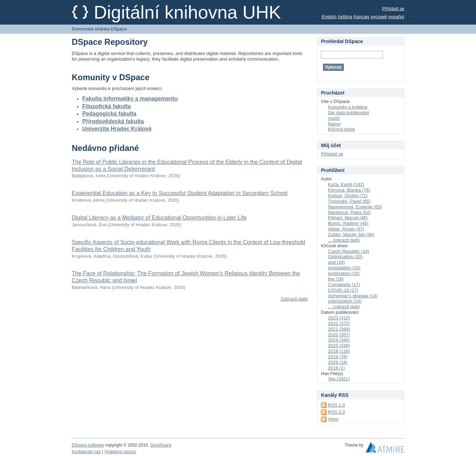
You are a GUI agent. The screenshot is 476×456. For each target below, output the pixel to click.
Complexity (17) (344, 285)
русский (379, 17)
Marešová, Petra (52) (349, 212)
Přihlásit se (393, 9)
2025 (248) (339, 346)
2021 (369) (339, 329)
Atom (333, 419)
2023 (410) (339, 318)
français (362, 17)
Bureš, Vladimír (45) (348, 223)
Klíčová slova (341, 129)
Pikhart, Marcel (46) (348, 218)
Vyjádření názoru (120, 452)
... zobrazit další (344, 240)
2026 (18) (338, 362)
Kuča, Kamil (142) (346, 184)
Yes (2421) (339, 379)
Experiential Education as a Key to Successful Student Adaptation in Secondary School (180, 193)
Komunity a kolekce (348, 107)
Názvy (334, 124)
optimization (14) (345, 301)
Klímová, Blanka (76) (349, 190)
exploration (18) (344, 273)
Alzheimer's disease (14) (353, 296)
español (396, 17)
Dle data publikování (349, 113)
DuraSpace (161, 445)
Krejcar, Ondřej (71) (348, 196)
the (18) (336, 279)
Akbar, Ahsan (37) (346, 229)
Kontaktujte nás (86, 452)
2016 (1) (336, 368)
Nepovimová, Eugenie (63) (355, 207)
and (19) (336, 262)
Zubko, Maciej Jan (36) (351, 234)
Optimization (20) (345, 257)
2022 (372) (339, 323)
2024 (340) (339, 340)
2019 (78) (338, 357)
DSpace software (88, 445)
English (329, 17)
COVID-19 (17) (343, 290)
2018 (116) (339, 351)
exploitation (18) (344, 268)
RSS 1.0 (336, 405)
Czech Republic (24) (349, 251)
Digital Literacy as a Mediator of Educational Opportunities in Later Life (159, 218)
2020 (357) (339, 335)
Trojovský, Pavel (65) (349, 201)
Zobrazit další (294, 299)
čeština (345, 17)
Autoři (334, 118)
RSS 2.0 (336, 412)
